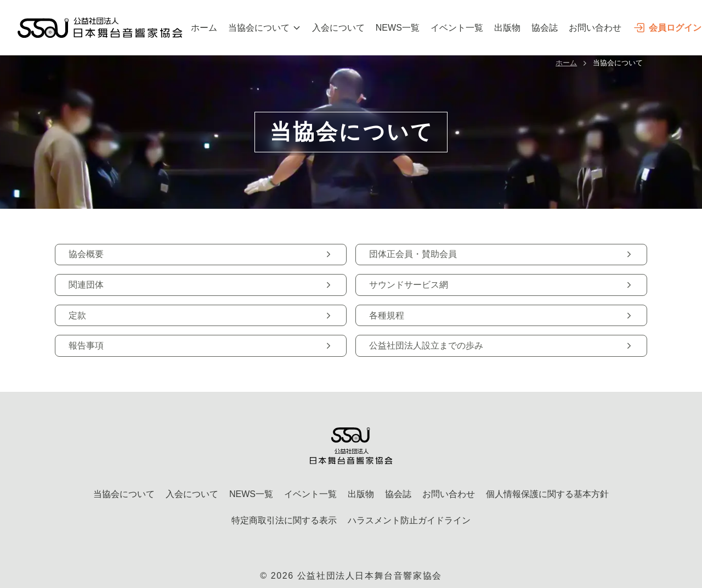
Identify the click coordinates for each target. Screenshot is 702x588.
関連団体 (201, 285)
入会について (338, 28)
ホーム (204, 28)
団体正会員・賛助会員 (501, 254)
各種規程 (501, 315)
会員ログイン (667, 28)
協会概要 (201, 254)
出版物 (507, 28)
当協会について (265, 28)
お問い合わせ (595, 28)
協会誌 (545, 28)
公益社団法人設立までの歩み (501, 346)
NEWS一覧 (398, 28)
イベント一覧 (457, 28)
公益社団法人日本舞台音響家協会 (370, 576)
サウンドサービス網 (501, 285)
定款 (201, 315)
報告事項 (201, 346)
